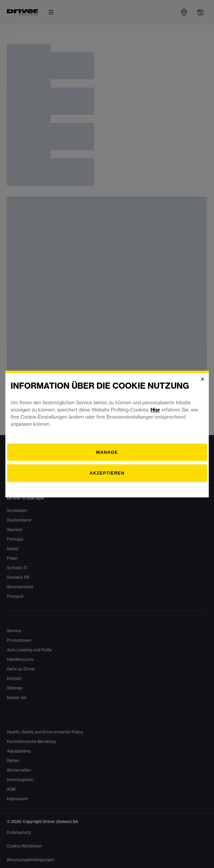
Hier (155, 410)
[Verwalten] (107, 452)
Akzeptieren (107, 473)
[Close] (202, 379)
